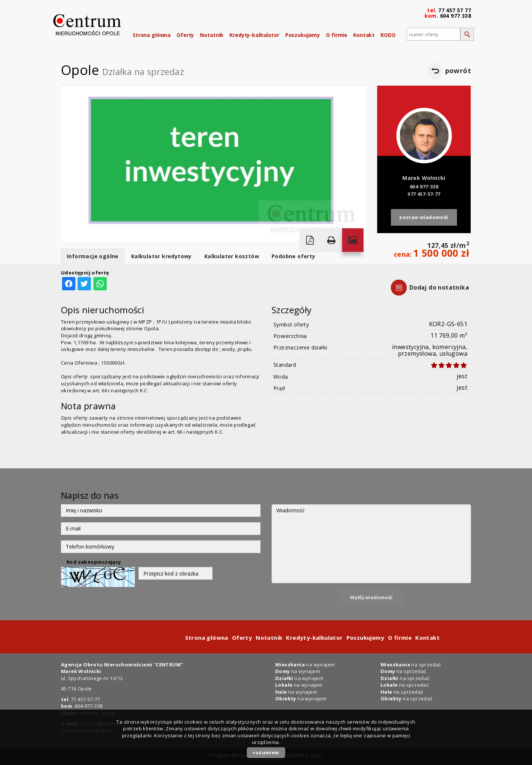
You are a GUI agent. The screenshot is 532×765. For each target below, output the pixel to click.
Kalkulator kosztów (232, 256)
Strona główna (152, 35)
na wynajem (305, 665)
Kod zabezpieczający (94, 562)
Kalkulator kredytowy (161, 256)
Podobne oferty (294, 256)
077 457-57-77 (424, 194)
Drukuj (331, 240)
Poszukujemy (303, 35)
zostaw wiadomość (424, 217)
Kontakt (364, 35)
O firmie (337, 35)
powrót (458, 71)
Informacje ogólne (93, 256)
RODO (388, 35)
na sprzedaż (411, 665)
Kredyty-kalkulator (254, 35)
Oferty (185, 35)
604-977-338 (424, 187)
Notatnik (212, 35)
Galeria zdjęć (353, 240)
